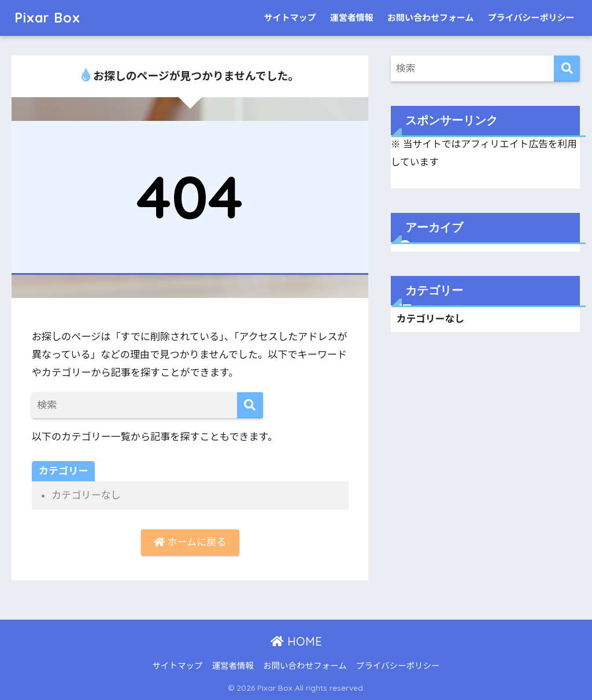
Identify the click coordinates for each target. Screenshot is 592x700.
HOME (296, 641)
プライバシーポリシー (531, 18)
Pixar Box (47, 18)
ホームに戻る (190, 542)
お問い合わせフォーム (431, 18)
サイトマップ (290, 18)
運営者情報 (352, 18)
